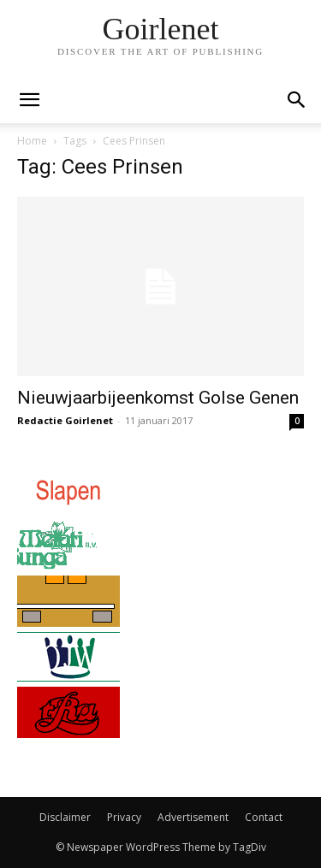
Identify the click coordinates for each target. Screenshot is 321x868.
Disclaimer (65, 817)
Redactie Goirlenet (65, 420)
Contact (264, 817)
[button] (297, 100)
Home (32, 141)
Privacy (124, 817)
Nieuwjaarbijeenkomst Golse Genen (158, 398)
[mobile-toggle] (29, 100)
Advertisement (193, 817)
